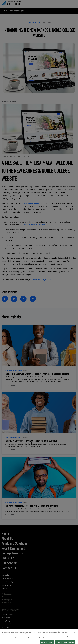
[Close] (75, 636)
